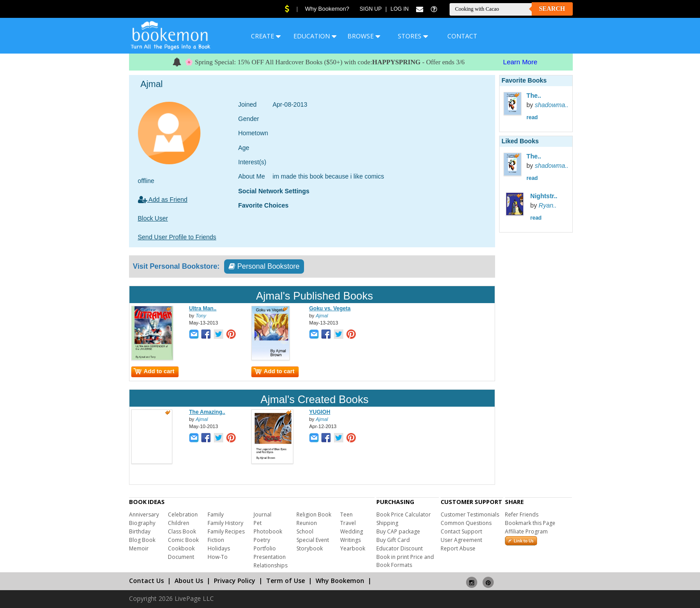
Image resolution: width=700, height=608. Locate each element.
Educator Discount (400, 548)
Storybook (310, 548)
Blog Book (142, 540)
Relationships (271, 565)
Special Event (313, 540)
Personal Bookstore (264, 266)
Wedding (352, 531)
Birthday (140, 531)
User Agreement (461, 540)
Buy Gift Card (393, 540)
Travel (348, 523)
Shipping (387, 523)
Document (181, 557)
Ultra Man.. (203, 308)
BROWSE (364, 36)
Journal (262, 514)
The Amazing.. (207, 412)
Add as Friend (163, 200)
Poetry (262, 540)
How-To (218, 557)
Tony (201, 316)
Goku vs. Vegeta (330, 308)
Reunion (307, 523)
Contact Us (146, 581)
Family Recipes (226, 531)
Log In (400, 9)
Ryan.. (548, 205)
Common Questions (466, 523)
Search (552, 9)
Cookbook (181, 548)
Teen (346, 514)
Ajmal (322, 316)
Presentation (270, 557)
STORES (413, 36)
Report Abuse (458, 548)
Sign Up (371, 9)
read (532, 117)
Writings (350, 540)
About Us (189, 581)
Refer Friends (522, 514)
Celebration (183, 514)
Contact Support (461, 531)
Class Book (182, 531)
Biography (142, 523)
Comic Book (183, 540)
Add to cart (154, 371)
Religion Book (314, 514)
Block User (153, 218)
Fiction (216, 540)
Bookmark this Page (530, 523)
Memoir (139, 548)
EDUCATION (315, 36)
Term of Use (285, 581)
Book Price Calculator (404, 514)
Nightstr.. (544, 196)
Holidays (219, 548)
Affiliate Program (526, 531)
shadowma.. (552, 105)
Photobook (268, 531)
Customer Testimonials (470, 514)
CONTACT (462, 36)
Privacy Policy (235, 581)
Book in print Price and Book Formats (405, 561)
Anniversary (144, 514)
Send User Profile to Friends (177, 237)
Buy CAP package (398, 531)
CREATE (266, 36)
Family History (225, 523)
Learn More (520, 62)
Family (216, 514)
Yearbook (353, 548)
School (305, 531)
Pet (258, 523)
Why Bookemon (340, 581)
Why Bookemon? (327, 9)
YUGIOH (320, 412)
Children (179, 523)
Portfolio (265, 548)
